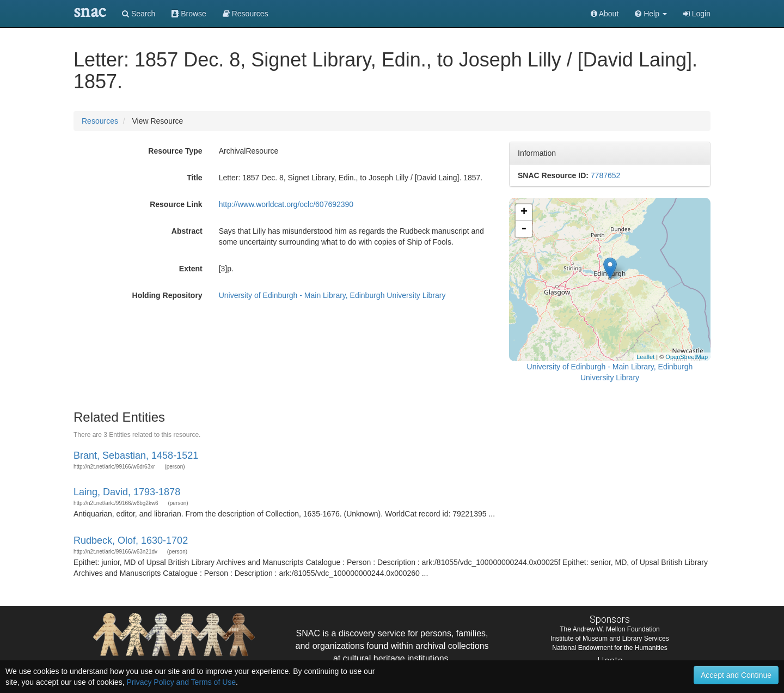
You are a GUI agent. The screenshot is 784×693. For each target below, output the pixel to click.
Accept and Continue (736, 675)
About (605, 14)
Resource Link (176, 204)
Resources (100, 121)
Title (195, 178)
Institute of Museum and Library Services (610, 639)
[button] (651, 14)
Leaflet (645, 357)
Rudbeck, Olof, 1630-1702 (131, 540)
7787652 (606, 175)
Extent (191, 269)
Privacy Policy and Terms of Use (181, 682)
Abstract (187, 231)
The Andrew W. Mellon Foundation (610, 629)
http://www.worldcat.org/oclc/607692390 (286, 204)
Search (139, 14)
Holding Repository (167, 295)
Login (697, 14)
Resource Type (175, 151)
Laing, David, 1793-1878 (127, 492)
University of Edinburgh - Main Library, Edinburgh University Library (332, 295)
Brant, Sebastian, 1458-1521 (136, 455)
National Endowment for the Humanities (610, 648)
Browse (189, 14)
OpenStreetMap (687, 357)
